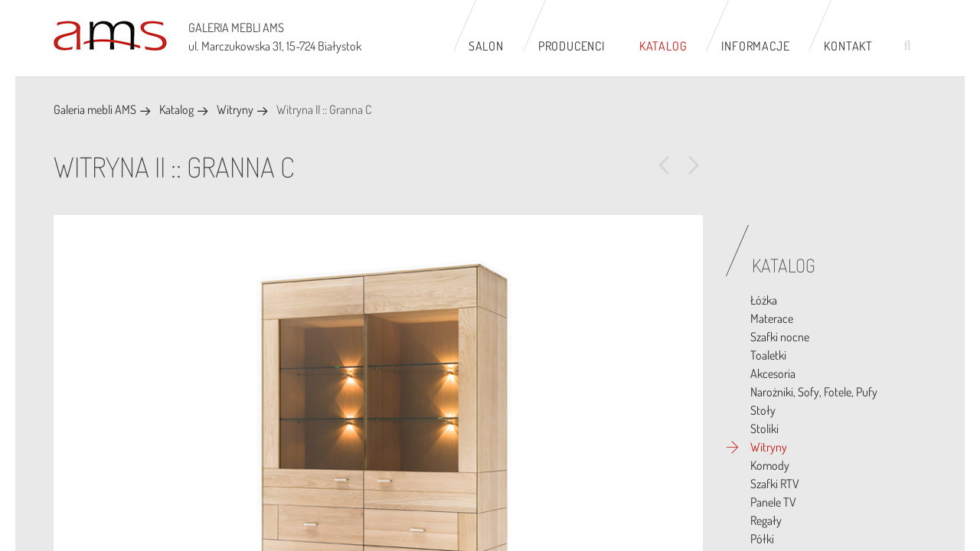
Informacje (755, 46)
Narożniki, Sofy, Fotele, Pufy (814, 392)
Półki (762, 539)
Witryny (235, 109)
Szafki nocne (780, 337)
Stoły (763, 410)
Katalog (663, 46)
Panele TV (773, 502)
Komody (770, 465)
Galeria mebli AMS (95, 109)
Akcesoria (773, 373)
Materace (772, 318)
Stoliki (764, 429)
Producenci (572, 46)
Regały (766, 520)
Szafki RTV (775, 484)
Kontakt (848, 46)
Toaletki (768, 355)
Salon (486, 46)
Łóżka (764, 300)
